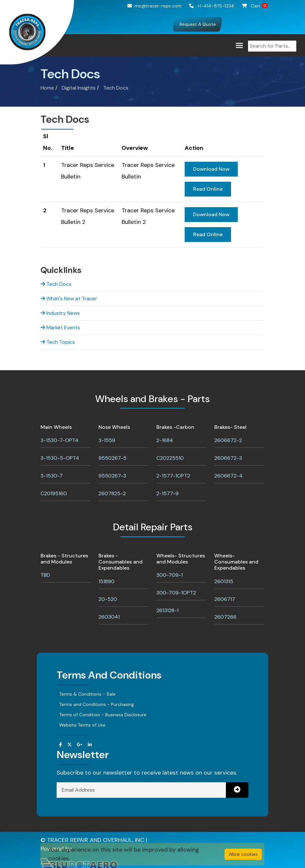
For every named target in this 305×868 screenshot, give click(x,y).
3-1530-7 (52, 476)
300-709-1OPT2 (176, 593)
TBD (45, 575)
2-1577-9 (167, 493)
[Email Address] (141, 790)
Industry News (60, 313)
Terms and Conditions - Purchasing (97, 704)
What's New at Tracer (69, 299)
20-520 (108, 599)
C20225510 (170, 458)
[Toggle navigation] (239, 45)
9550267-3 (112, 476)
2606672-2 (228, 440)
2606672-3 (228, 458)
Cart (255, 6)
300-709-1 (170, 575)
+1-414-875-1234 (212, 6)
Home (47, 88)
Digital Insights (79, 88)
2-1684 (165, 440)
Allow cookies (243, 854)
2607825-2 (112, 493)
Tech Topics (58, 342)
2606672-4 (228, 476)
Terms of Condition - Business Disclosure (103, 715)
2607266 (225, 617)
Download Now (211, 169)
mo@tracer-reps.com (154, 6)
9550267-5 (112, 458)
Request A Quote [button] (198, 24)
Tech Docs (116, 88)
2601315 (224, 581)
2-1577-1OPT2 (173, 476)
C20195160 (54, 493)
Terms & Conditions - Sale (87, 694)
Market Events (60, 328)
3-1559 (107, 440)
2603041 (109, 617)
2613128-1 (167, 610)
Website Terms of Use (82, 725)
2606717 (225, 599)
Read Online (208, 189)
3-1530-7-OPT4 (60, 440)
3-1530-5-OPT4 (60, 458)
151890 (106, 581)
